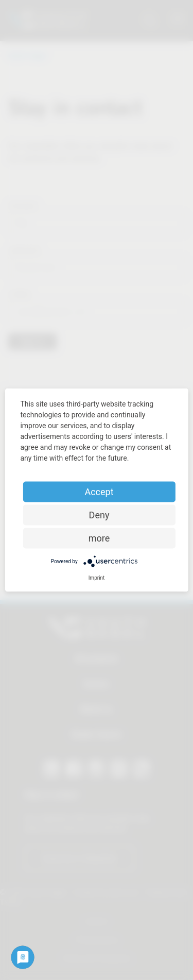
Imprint (97, 578)
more (99, 538)
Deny (99, 515)
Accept (99, 492)
